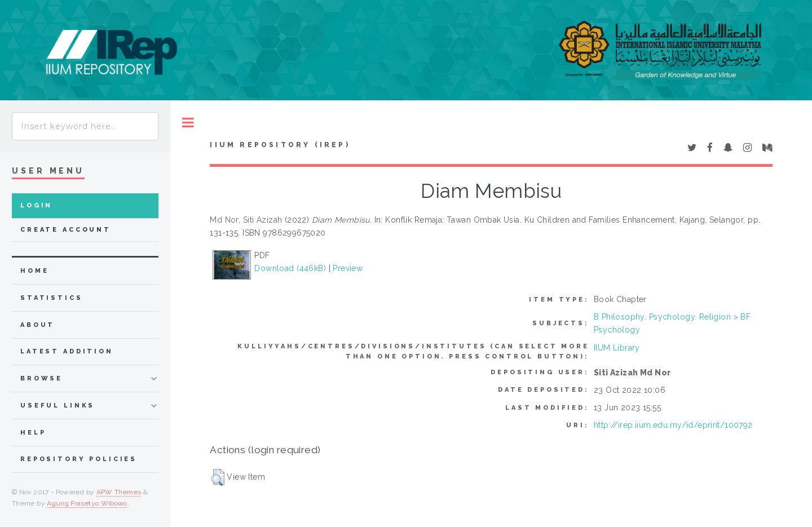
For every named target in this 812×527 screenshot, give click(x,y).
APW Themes (119, 492)
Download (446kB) (290, 268)
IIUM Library (617, 348)
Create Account (66, 230)
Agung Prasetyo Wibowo (87, 503)
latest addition (67, 351)
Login (36, 205)
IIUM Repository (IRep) (280, 145)
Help (33, 433)
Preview (348, 268)
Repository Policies (79, 459)
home (34, 271)
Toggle (188, 123)
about (37, 325)
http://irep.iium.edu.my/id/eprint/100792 (673, 425)
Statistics (52, 298)
